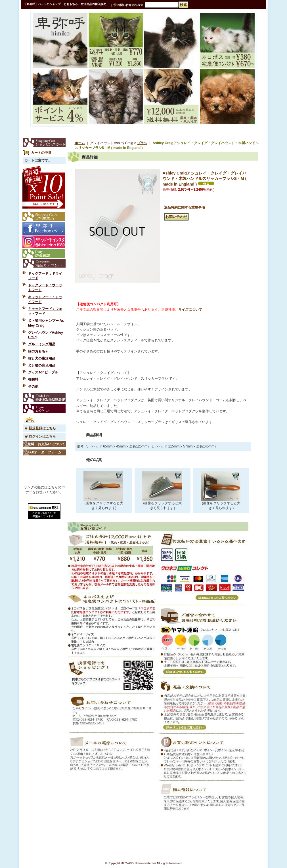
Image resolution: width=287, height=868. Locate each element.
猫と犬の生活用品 (42, 358)
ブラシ (142, 143)
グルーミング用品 (42, 344)
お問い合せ (124, 5)
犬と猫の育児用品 (42, 365)
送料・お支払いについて (46, 444)
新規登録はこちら (42, 428)
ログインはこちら (42, 436)
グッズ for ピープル (43, 372)
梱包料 (33, 379)
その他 (33, 386)
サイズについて (190, 310)
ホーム (80, 143)
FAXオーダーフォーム (44, 452)
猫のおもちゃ (38, 351)
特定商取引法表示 (44, 398)
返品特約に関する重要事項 (185, 207)
